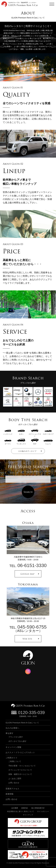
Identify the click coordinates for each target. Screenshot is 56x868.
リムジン (48, 443)
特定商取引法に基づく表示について (21, 811)
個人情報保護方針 (38, 808)
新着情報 (9, 794)
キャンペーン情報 (13, 747)
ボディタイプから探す (17, 741)
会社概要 (15, 808)
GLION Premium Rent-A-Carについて (22, 723)
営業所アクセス (12, 789)
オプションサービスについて (20, 770)
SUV (35, 443)
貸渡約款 (25, 808)
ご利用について (15, 761)
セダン (21, 433)
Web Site (27, 639)
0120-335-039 (31, 713)
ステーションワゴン (35, 434)
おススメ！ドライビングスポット (20, 752)
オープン (8, 443)
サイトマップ (28, 815)
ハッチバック (8, 433)
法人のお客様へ (12, 728)
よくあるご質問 (15, 779)
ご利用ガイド (11, 758)
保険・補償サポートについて (20, 774)
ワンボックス (21, 443)
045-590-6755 (32, 627)
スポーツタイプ (48, 433)
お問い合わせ (14, 783)
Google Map (27, 574)
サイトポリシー (43, 811)
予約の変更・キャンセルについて (22, 766)
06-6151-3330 (32, 565)
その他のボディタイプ (27, 451)
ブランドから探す (16, 737)
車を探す (9, 733)
